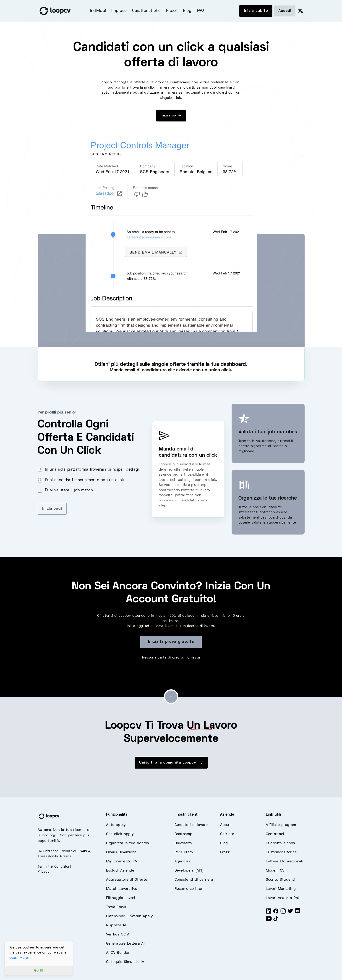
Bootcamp (183, 834)
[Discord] (298, 913)
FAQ (200, 11)
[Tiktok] (276, 921)
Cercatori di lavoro (191, 825)
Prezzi (172, 11)
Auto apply (116, 825)
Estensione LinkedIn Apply (130, 916)
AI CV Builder (118, 953)
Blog (187, 11)
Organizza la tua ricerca (128, 843)
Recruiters (184, 852)
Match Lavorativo (122, 889)
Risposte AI (116, 925)
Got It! (39, 971)
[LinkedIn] (269, 913)
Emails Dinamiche (121, 852)
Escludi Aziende (120, 871)
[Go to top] (171, 697)
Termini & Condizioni (54, 867)
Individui (98, 11)
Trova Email (116, 907)
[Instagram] (283, 913)
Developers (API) (189, 871)
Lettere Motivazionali (285, 861)
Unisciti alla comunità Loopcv (171, 763)
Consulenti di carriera (194, 880)
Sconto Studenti (281, 880)
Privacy (44, 872)
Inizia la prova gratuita (171, 642)
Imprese (119, 11)
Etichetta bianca (281, 843)
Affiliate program (281, 825)
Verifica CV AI (118, 935)
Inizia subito (256, 11)
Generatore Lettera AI (125, 944)
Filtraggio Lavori (121, 898)
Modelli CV (275, 871)
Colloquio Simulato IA (125, 962)
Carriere (227, 834)
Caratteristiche (146, 11)
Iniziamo (171, 116)
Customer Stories (281, 852)
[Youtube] (269, 921)
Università (183, 843)
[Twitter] (290, 913)
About (226, 825)
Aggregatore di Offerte (127, 880)
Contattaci (275, 834)
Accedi (285, 11)
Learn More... (20, 958)
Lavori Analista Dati (283, 898)
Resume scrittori (189, 889)
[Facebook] (276, 913)
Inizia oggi (52, 509)
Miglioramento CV (122, 861)
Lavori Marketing (281, 889)
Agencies (183, 861)
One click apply (120, 834)
